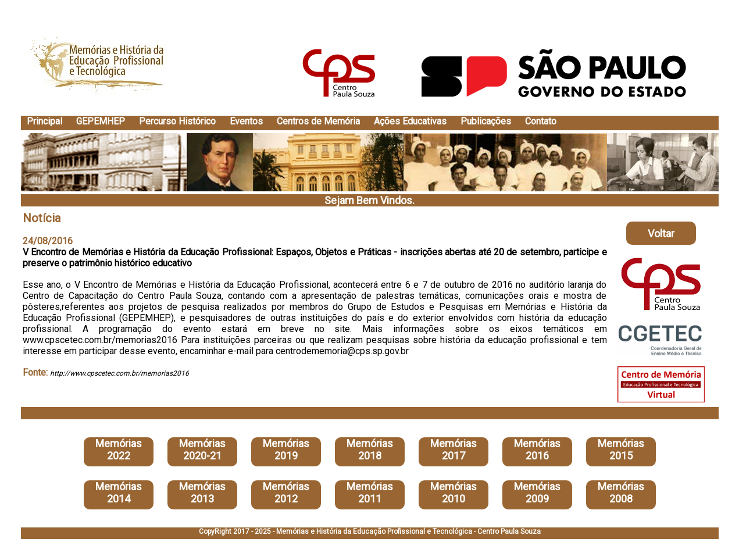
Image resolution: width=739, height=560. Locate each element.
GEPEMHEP (101, 121)
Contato (541, 121)
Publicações (486, 121)
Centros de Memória (318, 121)
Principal (44, 121)
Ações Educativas (410, 121)
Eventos (246, 121)
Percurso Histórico (177, 121)
